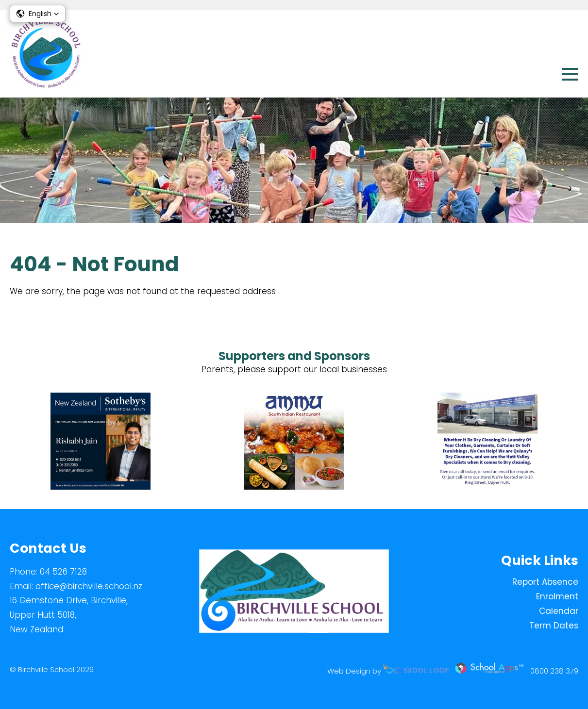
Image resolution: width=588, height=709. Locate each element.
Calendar (559, 611)
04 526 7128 (63, 572)
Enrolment (557, 596)
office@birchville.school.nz (89, 586)
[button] (38, 14)
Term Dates (554, 626)
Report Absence (545, 582)
